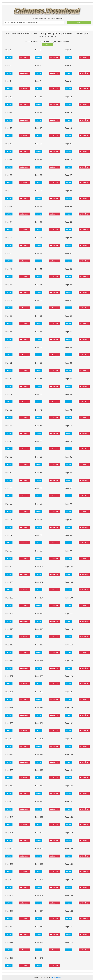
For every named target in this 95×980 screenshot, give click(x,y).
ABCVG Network (56, 978)
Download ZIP (47, 44)
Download (79, 23)
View (9, 57)
